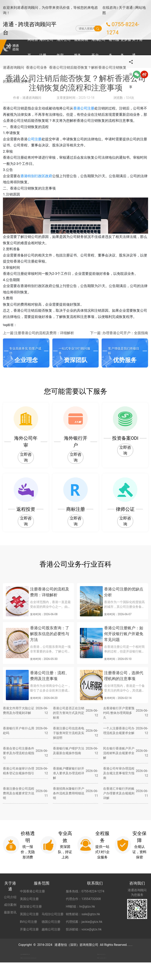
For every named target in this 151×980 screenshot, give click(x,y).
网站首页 (33, 47)
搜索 (98, 29)
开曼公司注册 (29, 929)
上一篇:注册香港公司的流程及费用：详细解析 (38, 333)
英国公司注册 (29, 914)
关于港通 (126, 8)
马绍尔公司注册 (53, 914)
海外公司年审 (64, 47)
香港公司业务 (38, 68)
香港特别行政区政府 (36, 176)
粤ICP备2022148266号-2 (130, 945)
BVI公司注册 (29, 922)
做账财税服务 (81, 47)
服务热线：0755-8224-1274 (85, 891)
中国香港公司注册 (32, 891)
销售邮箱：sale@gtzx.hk (83, 914)
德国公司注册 (51, 922)
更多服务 (126, 47)
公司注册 (35, 139)
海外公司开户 (98, 47)
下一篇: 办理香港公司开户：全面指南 (119, 333)
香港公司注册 (84, 108)
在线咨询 (109, 8)
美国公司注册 (29, 899)
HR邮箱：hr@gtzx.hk (80, 907)
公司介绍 (10, 897)
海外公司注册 (46, 47)
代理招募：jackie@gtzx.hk (84, 922)
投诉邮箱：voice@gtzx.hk (84, 929)
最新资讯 (10, 912)
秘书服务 (114, 47)
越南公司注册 (51, 929)
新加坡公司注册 (31, 907)
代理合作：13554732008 (83, 899)
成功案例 (10, 905)
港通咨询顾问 (13, 68)
